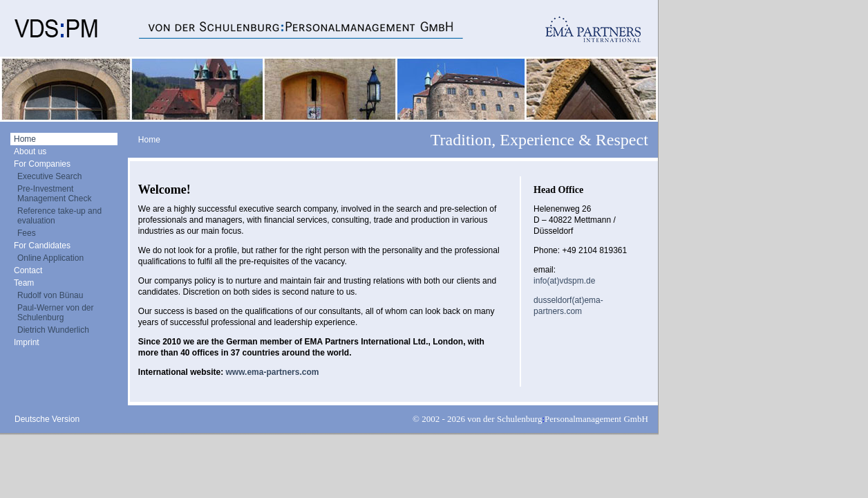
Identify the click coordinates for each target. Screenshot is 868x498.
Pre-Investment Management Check (54, 194)
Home (25, 139)
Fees (27, 233)
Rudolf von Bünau (50, 295)
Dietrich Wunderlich (53, 330)
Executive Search (49, 176)
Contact (28, 270)
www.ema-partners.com (272, 372)
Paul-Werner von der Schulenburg (56, 313)
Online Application (50, 258)
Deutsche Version (47, 419)
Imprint (27, 342)
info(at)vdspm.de (564, 281)
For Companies (42, 164)
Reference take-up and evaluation (59, 216)
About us (30, 151)
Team (24, 283)
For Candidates (42, 246)
